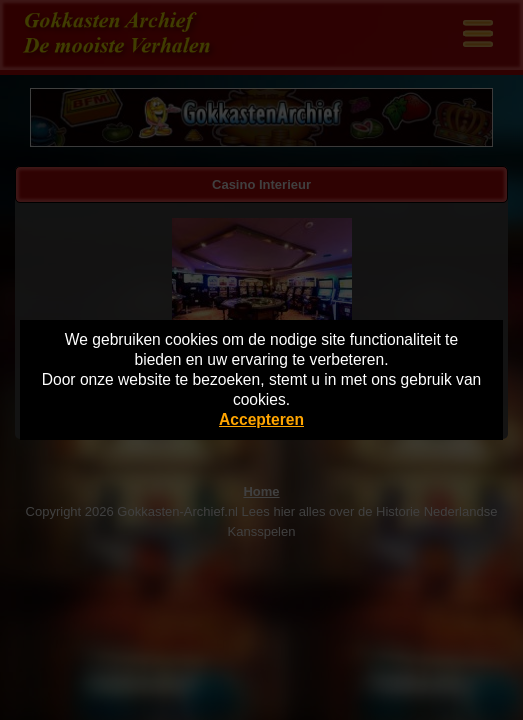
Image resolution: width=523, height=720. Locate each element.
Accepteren (261, 419)
